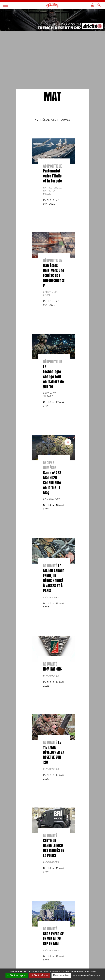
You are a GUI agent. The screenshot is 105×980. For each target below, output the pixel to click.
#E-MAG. (48, 499)
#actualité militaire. (49, 395)
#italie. (47, 194)
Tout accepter (17, 975)
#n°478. (56, 499)
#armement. (50, 191)
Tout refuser (40, 975)
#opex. (55, 597)
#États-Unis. (50, 292)
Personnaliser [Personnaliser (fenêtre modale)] (61, 975)
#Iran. (47, 295)
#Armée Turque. (52, 188)
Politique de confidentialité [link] (86, 976)
